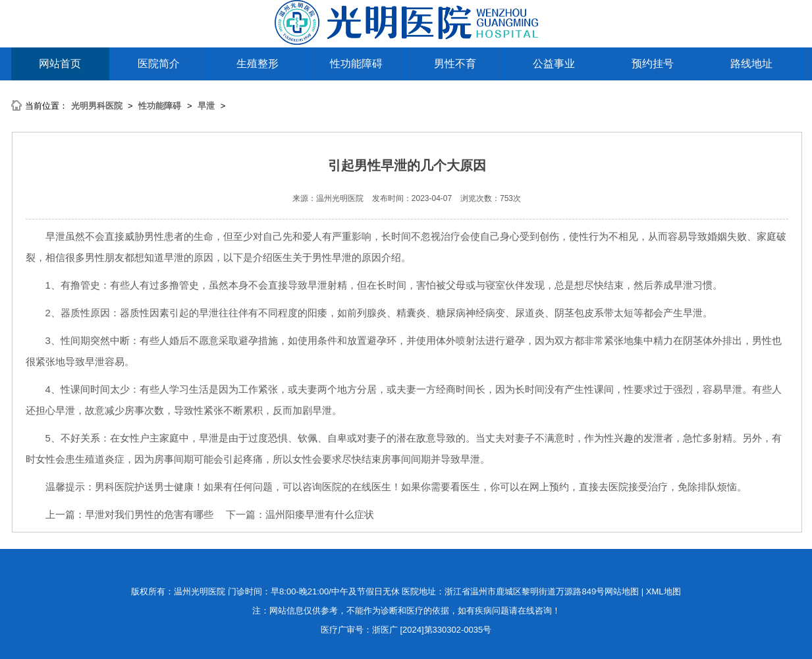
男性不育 (455, 64)
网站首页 (60, 64)
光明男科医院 (97, 106)
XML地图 (663, 591)
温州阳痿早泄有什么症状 (320, 514)
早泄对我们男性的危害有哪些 (149, 514)
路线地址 (751, 64)
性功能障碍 (356, 64)
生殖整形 (257, 64)
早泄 (206, 106)
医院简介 (159, 64)
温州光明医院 (340, 198)
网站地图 (622, 591)
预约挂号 (653, 64)
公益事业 (554, 64)
